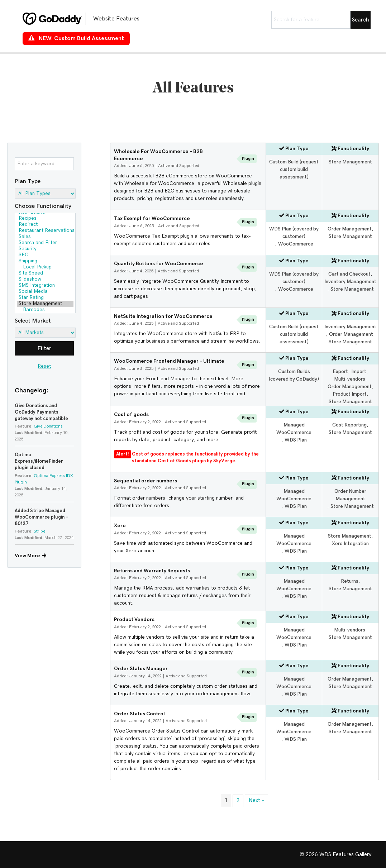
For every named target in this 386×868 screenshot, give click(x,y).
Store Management (45, 304)
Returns (350, 581)
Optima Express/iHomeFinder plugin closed (39, 461)
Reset (44, 366)
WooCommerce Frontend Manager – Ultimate (169, 361)
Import (359, 372)
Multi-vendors (350, 379)
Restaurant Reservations (45, 231)
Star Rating (45, 298)
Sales (45, 237)
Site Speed (45, 274)
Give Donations (48, 426)
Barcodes (45, 310)
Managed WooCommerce (294, 429)
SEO (45, 255)
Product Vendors (134, 620)
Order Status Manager (141, 669)
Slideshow (45, 280)
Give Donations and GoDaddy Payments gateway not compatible (41, 412)
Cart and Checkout (349, 274)
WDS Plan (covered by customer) (294, 233)
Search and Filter (45, 243)
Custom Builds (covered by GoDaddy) (294, 375)
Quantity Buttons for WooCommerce (159, 264)
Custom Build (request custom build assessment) (294, 170)
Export (340, 372)
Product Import (350, 394)
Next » (256, 800)
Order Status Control (139, 714)
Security (45, 249)
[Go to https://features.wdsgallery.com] (87, 19)
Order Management (350, 229)
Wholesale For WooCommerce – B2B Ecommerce (158, 155)
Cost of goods (131, 415)
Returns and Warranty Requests (152, 571)
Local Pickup (45, 268)
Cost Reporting (349, 425)
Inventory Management (350, 282)
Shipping (45, 261)
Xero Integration (350, 544)
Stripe (39, 531)
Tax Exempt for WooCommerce (152, 219)
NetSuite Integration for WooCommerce (163, 316)
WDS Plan (296, 440)
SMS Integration (45, 286)
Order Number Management (350, 495)
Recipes (45, 219)
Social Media (45, 292)
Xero (120, 526)
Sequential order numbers (146, 481)
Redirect (45, 225)
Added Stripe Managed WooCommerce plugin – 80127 (41, 517)
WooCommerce (296, 244)
